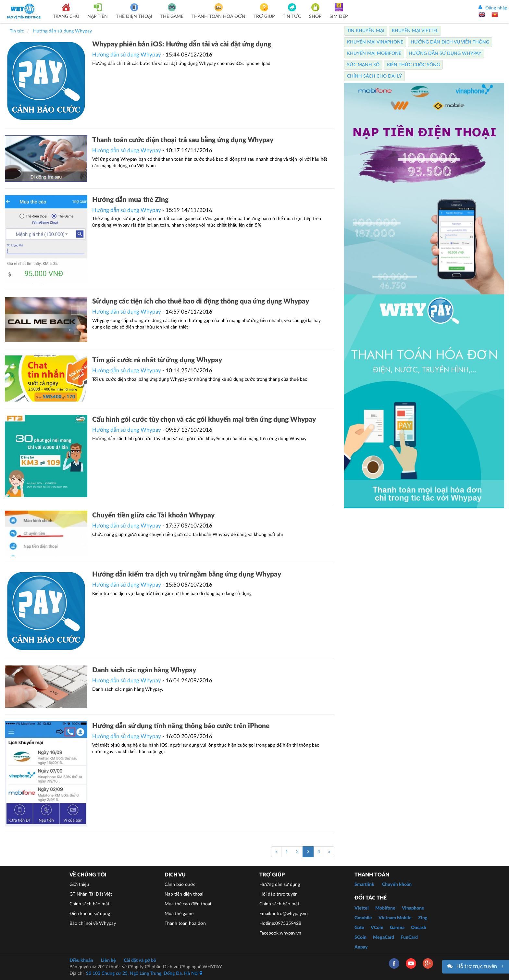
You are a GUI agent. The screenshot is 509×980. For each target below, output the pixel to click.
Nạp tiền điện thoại (184, 894)
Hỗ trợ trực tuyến (477, 966)
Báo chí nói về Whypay (93, 924)
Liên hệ (108, 961)
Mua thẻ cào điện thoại (188, 904)
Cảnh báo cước (180, 885)
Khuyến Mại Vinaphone (375, 42)
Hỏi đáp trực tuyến (279, 894)
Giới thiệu (79, 885)
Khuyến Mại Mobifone (374, 54)
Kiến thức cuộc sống (413, 65)
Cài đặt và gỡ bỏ (140, 961)
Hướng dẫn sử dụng (280, 885)
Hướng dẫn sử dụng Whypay (127, 55)
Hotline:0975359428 (280, 924)
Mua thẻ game (179, 914)
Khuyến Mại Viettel (415, 31)
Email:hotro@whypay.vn (284, 914)
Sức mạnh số (363, 65)
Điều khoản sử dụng (90, 914)
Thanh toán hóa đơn (185, 924)
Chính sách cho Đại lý (374, 76)
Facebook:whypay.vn (280, 933)
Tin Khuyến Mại (366, 31)
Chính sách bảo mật (89, 904)
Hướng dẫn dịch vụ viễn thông (450, 42)
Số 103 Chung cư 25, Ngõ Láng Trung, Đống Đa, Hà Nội (144, 974)
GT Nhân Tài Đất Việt (91, 894)
